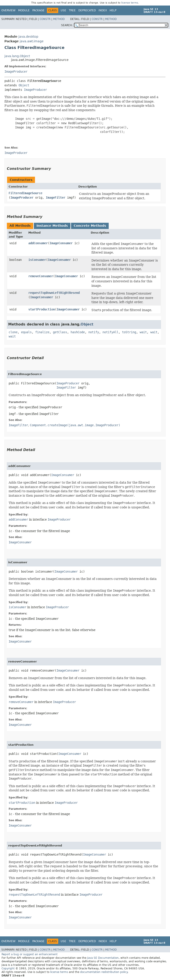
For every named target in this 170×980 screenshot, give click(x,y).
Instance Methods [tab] (52, 226)
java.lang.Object (17, 56)
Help (113, 10)
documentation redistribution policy (104, 972)
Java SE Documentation (103, 958)
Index (103, 10)
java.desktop (28, 37)
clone (13, 332)
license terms (130, 3)
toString (129, 332)
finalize (42, 332)
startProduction (42, 309)
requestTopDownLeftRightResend (54, 293)
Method (59, 19)
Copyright (8, 968)
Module (24, 10)
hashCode (78, 332)
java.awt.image (32, 41)
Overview (8, 10)
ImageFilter (56, 198)
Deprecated (87, 10)
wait (143, 332)
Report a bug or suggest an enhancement (30, 954)
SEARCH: (67, 25)
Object (24, 85)
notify (94, 332)
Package (38, 10)
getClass (60, 332)
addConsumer (38, 243)
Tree (72, 10)
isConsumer (37, 260)
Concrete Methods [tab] (90, 226)
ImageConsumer (61, 243)
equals (26, 332)
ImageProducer (16, 72)
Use (63, 10)
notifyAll (110, 332)
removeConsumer (41, 276)
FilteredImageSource (25, 193)
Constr (45, 19)
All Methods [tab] (20, 226)
